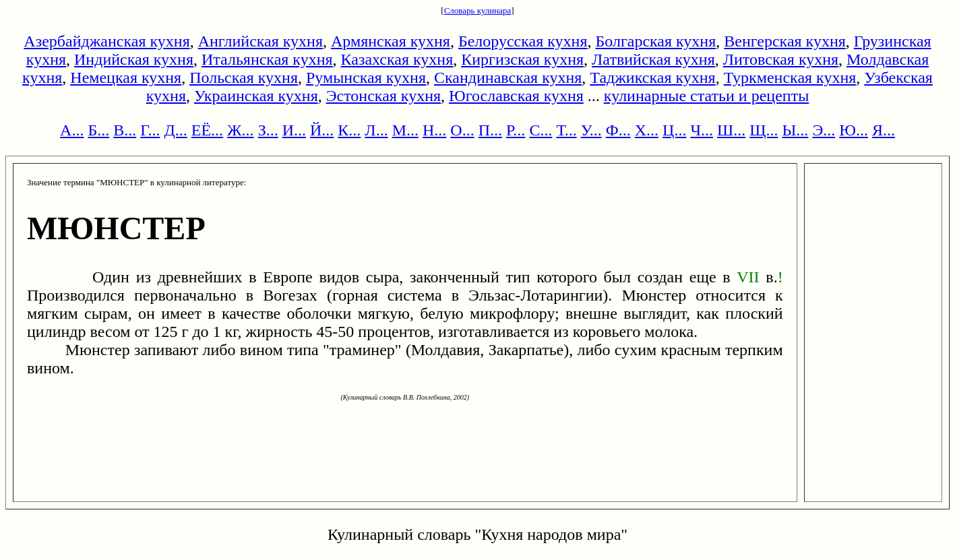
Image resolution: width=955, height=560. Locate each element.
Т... (566, 130)
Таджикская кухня (652, 77)
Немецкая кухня (126, 77)
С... (541, 130)
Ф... (618, 130)
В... (125, 130)
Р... (516, 130)
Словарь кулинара (478, 10)
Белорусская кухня (523, 41)
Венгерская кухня (785, 41)
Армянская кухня (391, 41)
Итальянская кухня (267, 59)
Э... (824, 130)
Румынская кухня (366, 77)
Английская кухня (260, 41)
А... (72, 130)
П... (490, 130)
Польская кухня (244, 77)
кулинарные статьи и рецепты (706, 96)
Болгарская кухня (655, 41)
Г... (150, 130)
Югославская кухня (516, 96)
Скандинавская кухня (508, 77)
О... (462, 130)
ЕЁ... (207, 130)
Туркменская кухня (790, 77)
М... (405, 130)
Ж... (241, 130)
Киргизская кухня (522, 59)
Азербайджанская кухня (106, 41)
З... (268, 130)
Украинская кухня (256, 96)
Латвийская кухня (653, 59)
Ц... (674, 130)
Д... (175, 130)
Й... (322, 130)
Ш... (731, 130)
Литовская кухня (781, 59)
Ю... (854, 130)
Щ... (764, 130)
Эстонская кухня (383, 96)
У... (591, 130)
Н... (434, 130)
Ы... (795, 130)
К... (349, 130)
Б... (98, 130)
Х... (647, 130)
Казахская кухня (397, 59)
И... (294, 130)
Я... (884, 130)
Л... (376, 130)
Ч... (702, 130)
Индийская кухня (134, 59)
